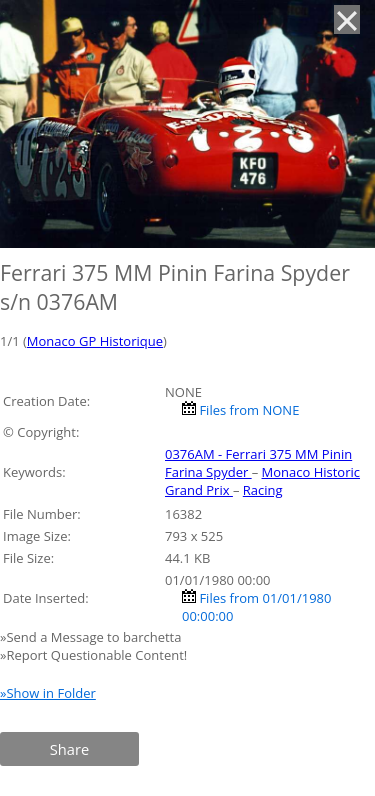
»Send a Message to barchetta (92, 637)
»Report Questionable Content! (93, 655)
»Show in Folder (48, 693)
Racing (263, 490)
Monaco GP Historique (95, 341)
